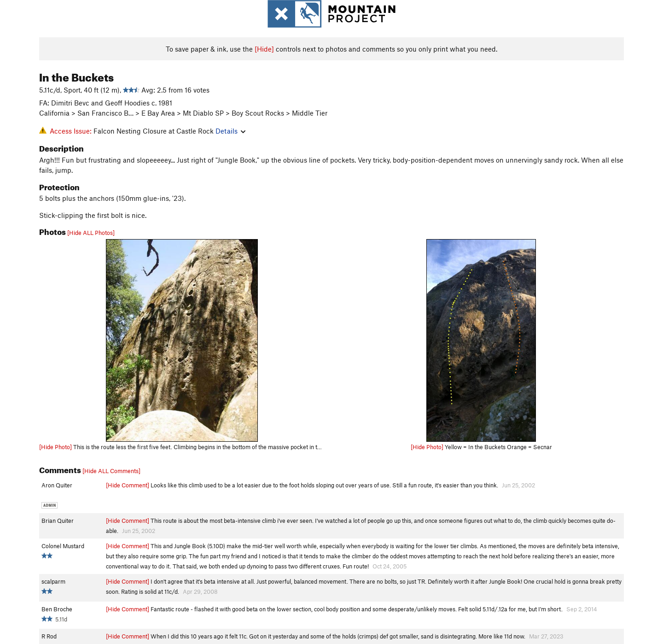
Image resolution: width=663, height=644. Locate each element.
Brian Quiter (58, 521)
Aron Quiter (57, 485)
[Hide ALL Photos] (91, 233)
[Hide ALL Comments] (111, 471)
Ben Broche (57, 609)
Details (230, 131)
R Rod (49, 636)
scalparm (53, 581)
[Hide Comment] (128, 485)
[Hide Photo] (55, 447)
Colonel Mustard (63, 546)
